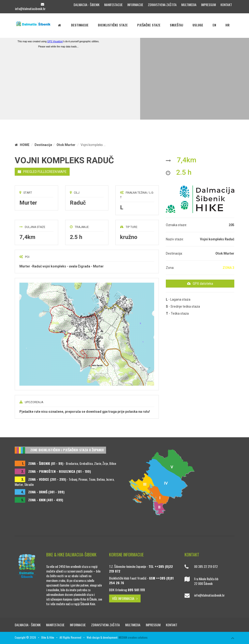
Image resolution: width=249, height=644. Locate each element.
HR (228, 25)
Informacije (135, 5)
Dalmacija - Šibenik (87, 5)
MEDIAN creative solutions (133, 637)
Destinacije (80, 25)
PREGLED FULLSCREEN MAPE (42, 172)
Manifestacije (113, 5)
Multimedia (189, 5)
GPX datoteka (200, 284)
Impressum (208, 5)
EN (214, 25)
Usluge (198, 25)
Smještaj (176, 25)
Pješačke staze (149, 25)
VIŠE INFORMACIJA (125, 598)
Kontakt (226, 5)
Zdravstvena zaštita (162, 5)
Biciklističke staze (113, 25)
